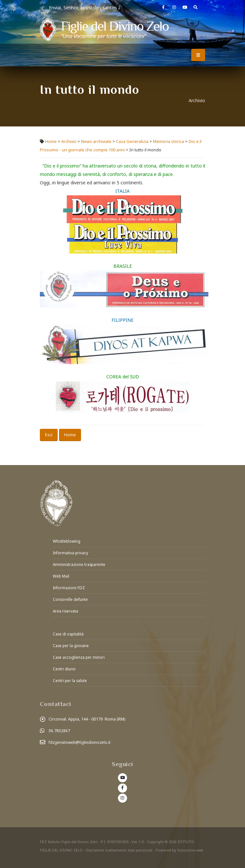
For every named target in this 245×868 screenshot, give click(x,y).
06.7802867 (59, 727)
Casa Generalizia (132, 141)
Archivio (69, 141)
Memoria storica (169, 141)
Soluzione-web (190, 846)
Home (51, 141)
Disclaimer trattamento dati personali (119, 846)
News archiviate (96, 141)
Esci (49, 435)
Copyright (156, 837)
